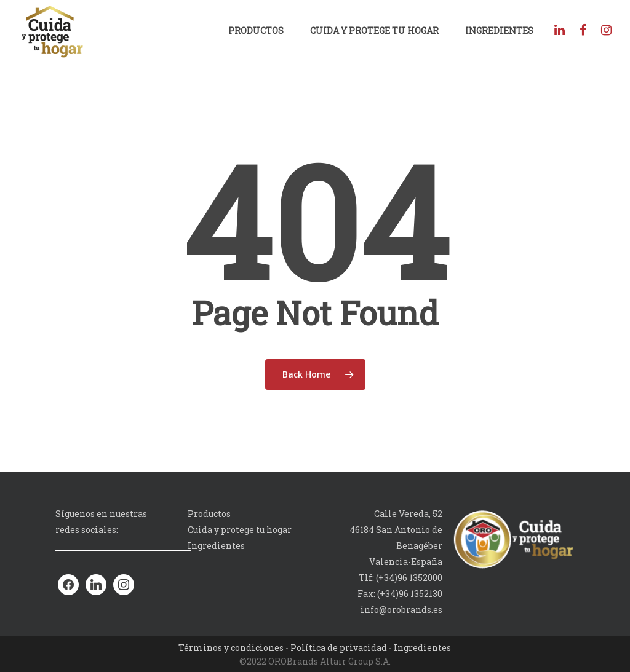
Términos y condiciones (231, 648)
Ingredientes (499, 30)
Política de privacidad (339, 648)
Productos (256, 30)
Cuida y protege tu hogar (374, 30)
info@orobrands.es (401, 610)
